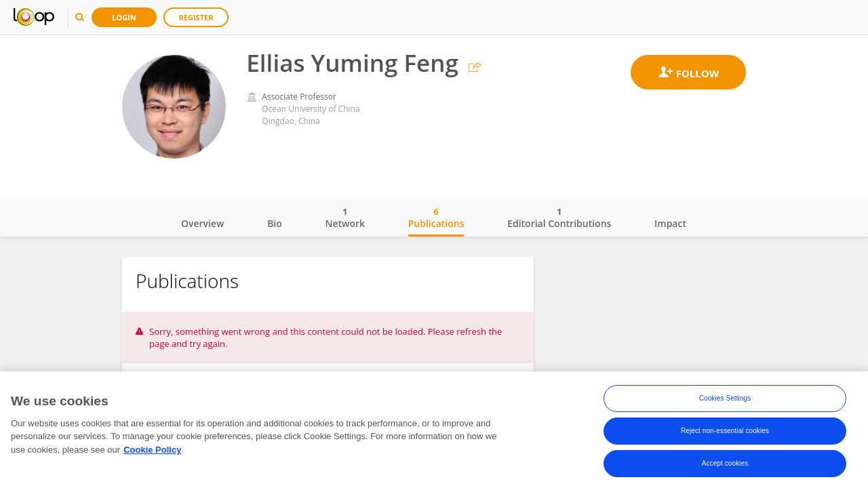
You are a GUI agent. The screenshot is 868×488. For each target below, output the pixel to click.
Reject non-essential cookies (725, 431)
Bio (275, 223)
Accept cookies (725, 463)
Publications (436, 218)
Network (345, 218)
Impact (670, 223)
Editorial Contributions (559, 218)
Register (196, 17)
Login (124, 17)
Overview (202, 223)
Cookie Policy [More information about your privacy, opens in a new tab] (152, 450)
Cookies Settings (725, 398)
